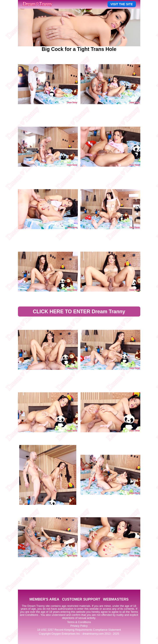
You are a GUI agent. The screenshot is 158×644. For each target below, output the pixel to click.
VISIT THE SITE (122, 4)
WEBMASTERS (116, 599)
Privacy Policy (79, 626)
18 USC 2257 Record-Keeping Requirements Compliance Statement (79, 630)
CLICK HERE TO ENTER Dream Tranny (79, 312)
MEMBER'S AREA (44, 599)
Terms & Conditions (79, 622)
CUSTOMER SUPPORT (81, 599)
